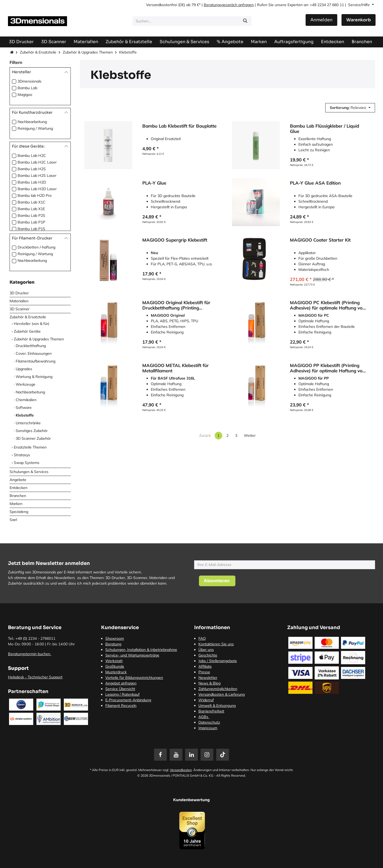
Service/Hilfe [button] (359, 5)
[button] (350, 108)
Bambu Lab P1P (31, 222)
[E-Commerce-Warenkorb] (359, 20)
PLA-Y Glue (154, 183)
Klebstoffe (25, 415)
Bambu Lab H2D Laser (37, 189)
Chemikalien (26, 400)
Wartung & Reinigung (34, 377)
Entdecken (18, 488)
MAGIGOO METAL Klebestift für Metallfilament (176, 368)
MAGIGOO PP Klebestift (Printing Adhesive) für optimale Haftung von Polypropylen (328, 368)
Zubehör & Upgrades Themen (88, 52)
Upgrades (24, 369)
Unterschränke (28, 423)
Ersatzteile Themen (30, 447)
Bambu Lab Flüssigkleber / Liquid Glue (324, 129)
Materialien (19, 301)
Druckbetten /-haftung (36, 247)
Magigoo (25, 95)
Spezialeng (19, 512)
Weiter (250, 435)
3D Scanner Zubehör (33, 438)
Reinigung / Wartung (35, 128)
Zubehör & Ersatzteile (38, 52)
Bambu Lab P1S (31, 229)
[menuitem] (294, 42)
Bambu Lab (27, 88)
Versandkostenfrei (162, 5)
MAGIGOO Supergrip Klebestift (175, 240)
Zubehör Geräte (27, 331)
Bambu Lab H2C (32, 156)
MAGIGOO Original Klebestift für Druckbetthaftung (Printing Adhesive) (176, 305)
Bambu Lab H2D (32, 182)
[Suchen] (245, 21)
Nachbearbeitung (32, 122)
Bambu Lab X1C (32, 202)
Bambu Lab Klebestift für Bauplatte (179, 126)
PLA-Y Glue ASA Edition (315, 183)
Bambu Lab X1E (31, 209)
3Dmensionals (30, 81)
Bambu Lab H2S (32, 169)
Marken (16, 504)
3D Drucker (19, 293)
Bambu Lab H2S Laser (37, 176)
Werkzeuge (26, 384)
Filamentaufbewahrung (36, 361)
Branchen (18, 496)
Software (24, 407)
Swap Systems (27, 463)
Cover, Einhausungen (34, 353)
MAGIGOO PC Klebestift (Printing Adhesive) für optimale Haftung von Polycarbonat (328, 305)
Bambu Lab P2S (31, 215)
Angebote (18, 480)
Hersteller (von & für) (32, 324)
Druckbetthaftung (31, 346)
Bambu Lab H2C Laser (37, 162)
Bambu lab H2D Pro (35, 195)
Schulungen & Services (29, 472)
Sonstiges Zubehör (32, 431)
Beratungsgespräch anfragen (229, 5)
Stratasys (22, 455)
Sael (13, 520)
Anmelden (321, 20)
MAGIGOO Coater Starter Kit (320, 240)
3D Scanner (20, 309)
